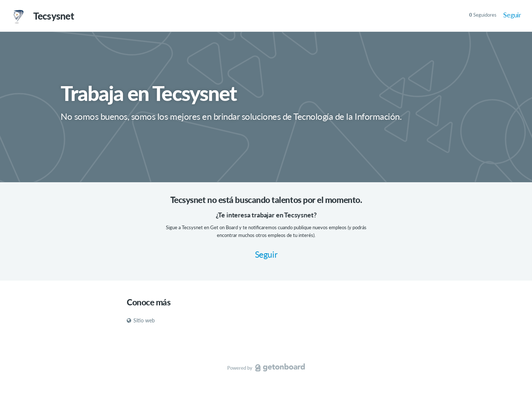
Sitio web (141, 320)
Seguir (512, 15)
